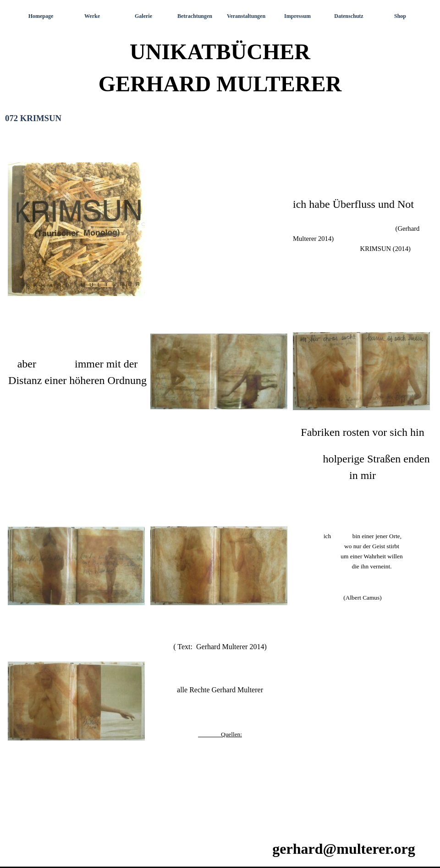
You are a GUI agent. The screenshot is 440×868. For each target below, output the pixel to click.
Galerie (143, 16)
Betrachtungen (195, 16)
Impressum (297, 16)
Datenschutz (349, 16)
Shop (400, 16)
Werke (92, 16)
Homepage (41, 16)
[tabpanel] (220, 478)
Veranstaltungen (246, 16)
